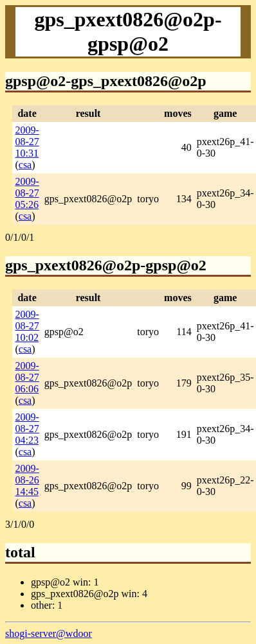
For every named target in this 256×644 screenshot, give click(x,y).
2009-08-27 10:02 (27, 326)
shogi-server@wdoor (49, 633)
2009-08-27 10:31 (27, 142)
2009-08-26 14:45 (27, 480)
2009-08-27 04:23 (27, 429)
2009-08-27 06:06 (27, 377)
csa (25, 165)
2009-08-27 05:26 (27, 193)
